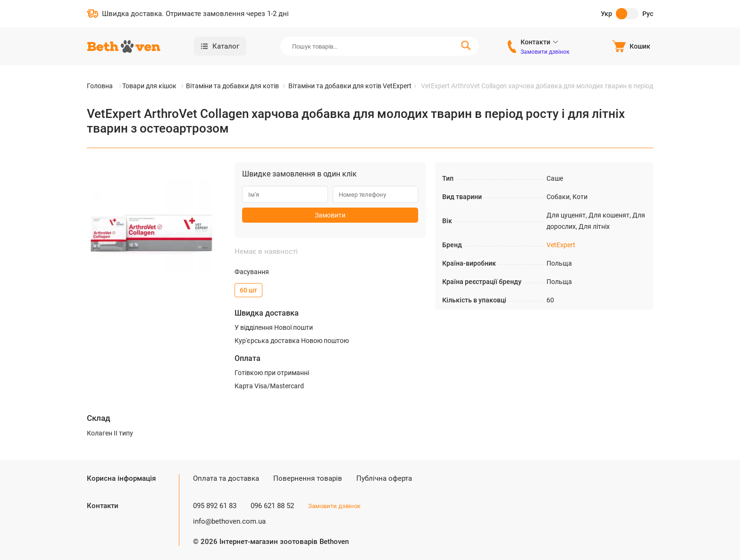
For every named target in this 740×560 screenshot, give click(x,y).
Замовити (330, 215)
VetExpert (561, 245)
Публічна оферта (384, 478)
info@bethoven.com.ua (229, 521)
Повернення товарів (308, 478)
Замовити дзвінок (545, 52)
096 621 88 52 (272, 506)
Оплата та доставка (226, 478)
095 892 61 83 (215, 506)
